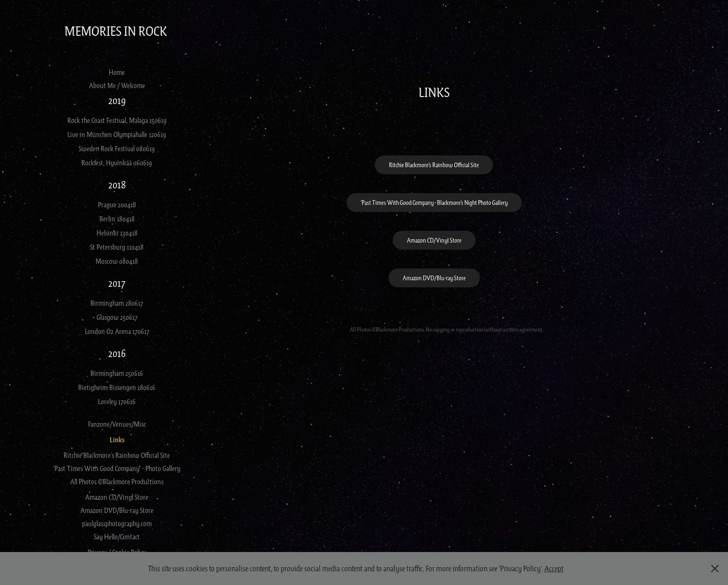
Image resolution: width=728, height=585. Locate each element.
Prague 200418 (117, 204)
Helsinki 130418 (117, 233)
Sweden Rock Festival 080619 (117, 148)
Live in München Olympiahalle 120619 (117, 134)
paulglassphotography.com (117, 523)
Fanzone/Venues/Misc (117, 424)
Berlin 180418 (117, 219)
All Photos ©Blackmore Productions (117, 481)
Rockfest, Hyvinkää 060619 (117, 162)
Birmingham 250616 (117, 373)
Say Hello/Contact (117, 536)
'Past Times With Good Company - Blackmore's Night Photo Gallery (434, 203)
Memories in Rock (117, 31)
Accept (554, 568)
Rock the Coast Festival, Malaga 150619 (117, 120)
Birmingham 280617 (117, 303)
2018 (117, 184)
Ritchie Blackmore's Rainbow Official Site (117, 455)
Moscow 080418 (117, 261)
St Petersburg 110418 (117, 247)
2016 (117, 353)
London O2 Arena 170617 (117, 331)
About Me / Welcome (117, 85)
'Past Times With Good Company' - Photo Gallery (117, 468)
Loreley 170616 (117, 401)
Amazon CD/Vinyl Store (117, 497)
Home (117, 72)
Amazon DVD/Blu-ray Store (117, 510)
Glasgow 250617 (117, 317)
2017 (117, 283)
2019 (117, 100)
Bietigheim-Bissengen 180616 (117, 387)
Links (117, 440)
